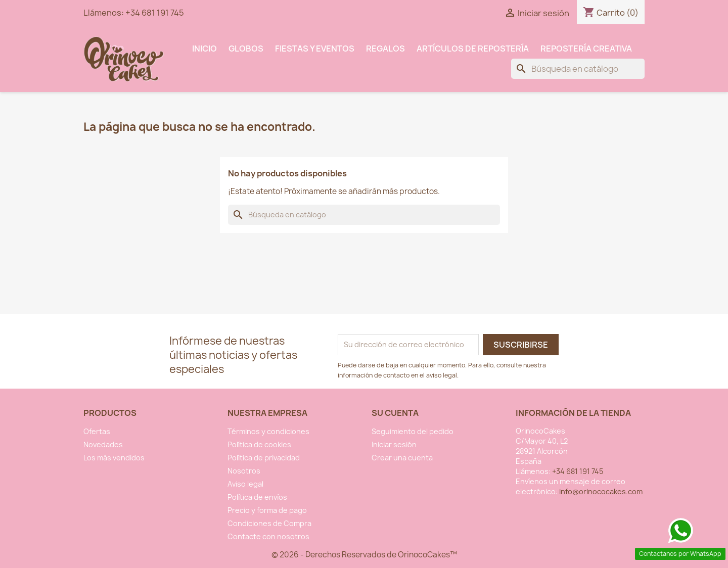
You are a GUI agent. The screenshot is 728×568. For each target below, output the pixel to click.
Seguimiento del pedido (413, 431)
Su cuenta (395, 413)
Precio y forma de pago (267, 510)
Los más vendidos (114, 458)
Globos (246, 49)
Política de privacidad (264, 458)
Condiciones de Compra (269, 523)
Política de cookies (259, 444)
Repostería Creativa (586, 49)
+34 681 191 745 (155, 13)
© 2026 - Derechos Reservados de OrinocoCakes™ (364, 555)
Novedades (103, 444)
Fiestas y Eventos (315, 49)
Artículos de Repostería (473, 49)
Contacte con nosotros (268, 536)
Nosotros (244, 471)
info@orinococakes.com (601, 491)
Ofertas (97, 431)
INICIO (204, 49)
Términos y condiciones (268, 431)
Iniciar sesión (394, 444)
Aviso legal (245, 484)
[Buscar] (578, 69)
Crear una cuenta (402, 458)
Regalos (385, 49)
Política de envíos (257, 497)
